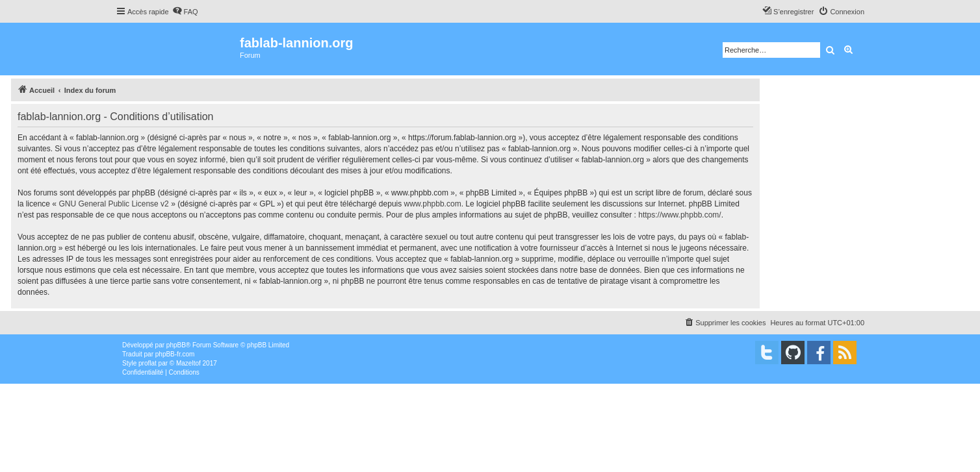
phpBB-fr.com (175, 354)
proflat (148, 363)
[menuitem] (185, 12)
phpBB (176, 345)
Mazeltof (188, 363)
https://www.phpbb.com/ (679, 215)
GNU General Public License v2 (113, 204)
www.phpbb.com (433, 204)
